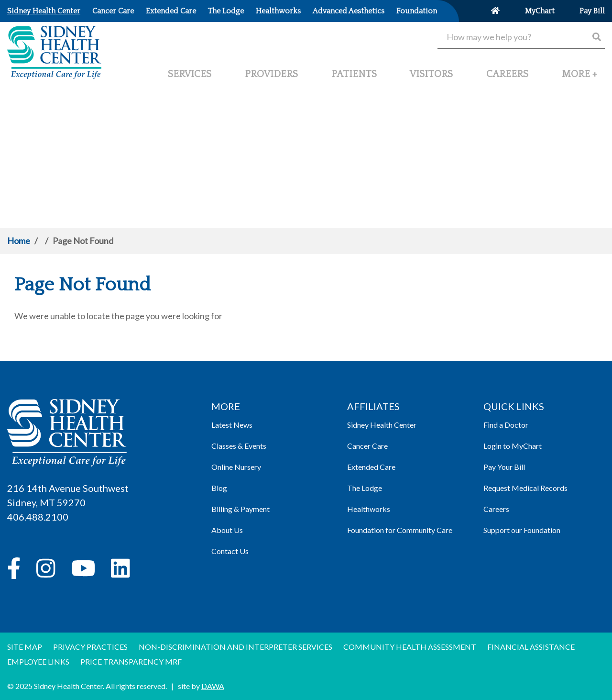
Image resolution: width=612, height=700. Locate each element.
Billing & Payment (240, 509)
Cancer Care (367, 446)
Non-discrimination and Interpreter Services (235, 647)
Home (19, 241)
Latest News (232, 425)
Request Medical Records (525, 488)
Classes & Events (239, 446)
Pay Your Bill (504, 467)
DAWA (213, 686)
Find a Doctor (506, 425)
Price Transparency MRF (131, 661)
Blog (219, 488)
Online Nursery (236, 467)
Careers (496, 509)
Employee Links (38, 661)
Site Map (25, 647)
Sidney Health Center (382, 425)
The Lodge (365, 488)
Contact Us (230, 551)
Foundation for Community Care (400, 530)
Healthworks (369, 509)
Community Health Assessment (410, 647)
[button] (579, 78)
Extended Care (371, 467)
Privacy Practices (90, 647)
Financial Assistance (531, 647)
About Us (227, 530)
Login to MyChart (513, 446)
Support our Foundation (522, 530)
